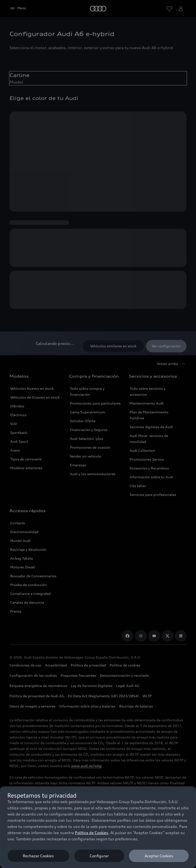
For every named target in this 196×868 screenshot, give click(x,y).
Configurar (99, 856)
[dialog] (98, 827)
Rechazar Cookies (38, 856)
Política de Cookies (92, 833)
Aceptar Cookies (159, 856)
